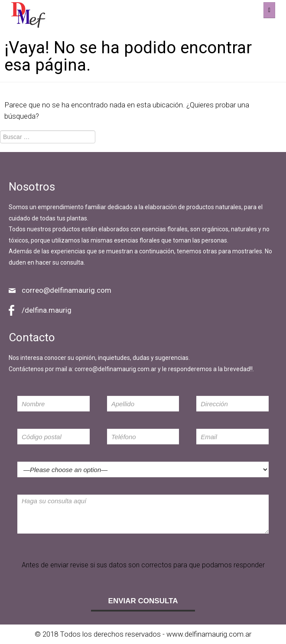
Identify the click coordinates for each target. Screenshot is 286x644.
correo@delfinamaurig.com (67, 290)
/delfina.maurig (47, 310)
